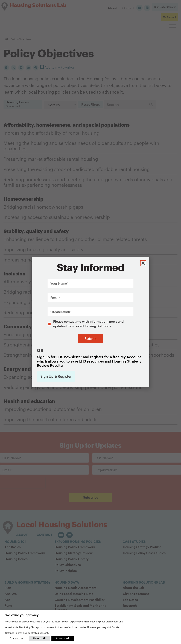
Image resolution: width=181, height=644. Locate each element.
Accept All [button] (63, 638)
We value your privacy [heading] (22, 615)
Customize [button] (16, 638)
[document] (90, 322)
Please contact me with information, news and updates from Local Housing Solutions (88, 324)
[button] (143, 263)
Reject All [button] (39, 638)
